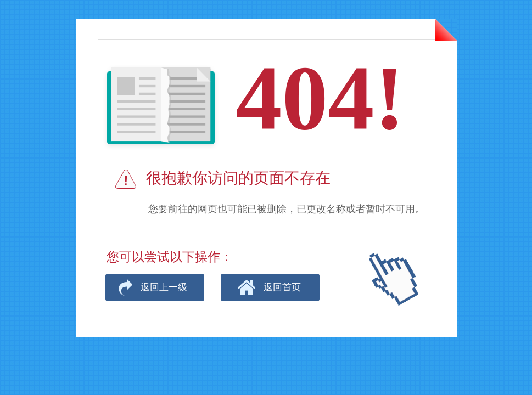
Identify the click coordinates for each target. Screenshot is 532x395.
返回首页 (282, 287)
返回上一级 (164, 287)
